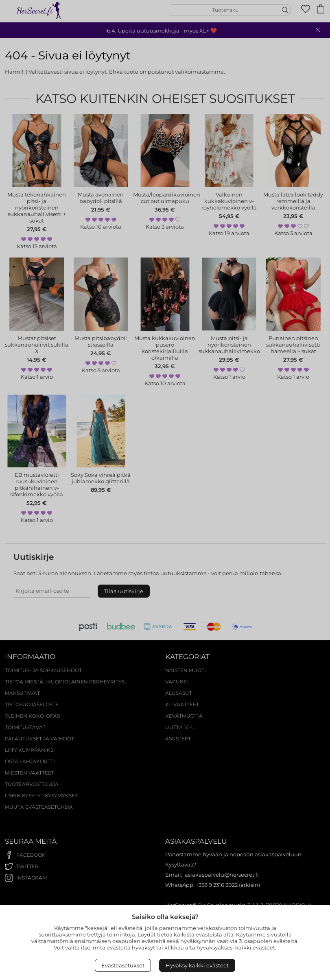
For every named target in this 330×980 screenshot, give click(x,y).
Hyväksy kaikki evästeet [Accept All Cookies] (197, 965)
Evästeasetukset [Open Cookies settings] (123, 965)
